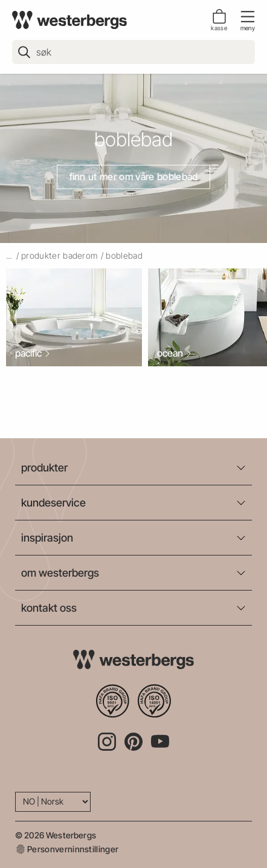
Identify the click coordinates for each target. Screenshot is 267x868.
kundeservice (53, 503)
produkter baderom (60, 255)
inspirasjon (47, 538)
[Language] (53, 802)
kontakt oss (49, 608)
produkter (44, 468)
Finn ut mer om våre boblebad (134, 177)
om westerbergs (60, 573)
